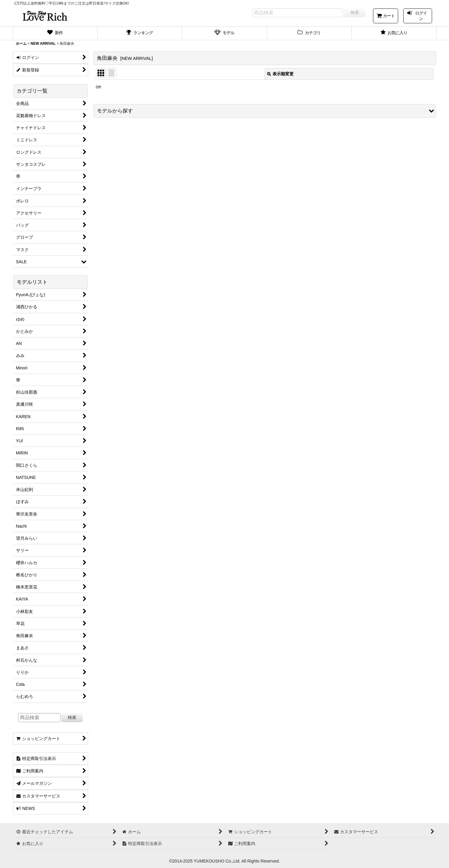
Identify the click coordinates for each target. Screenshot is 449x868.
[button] (265, 111)
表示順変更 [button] (280, 74)
